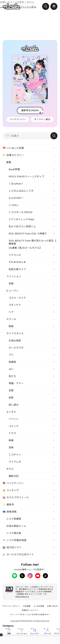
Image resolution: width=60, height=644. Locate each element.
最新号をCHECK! (30, 110)
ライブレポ (15, 462)
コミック (14, 426)
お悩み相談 (15, 341)
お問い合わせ (52, 606)
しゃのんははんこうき (21, 191)
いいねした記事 (13, 148)
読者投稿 (10, 512)
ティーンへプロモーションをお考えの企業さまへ (30, 614)
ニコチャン (15, 455)
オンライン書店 (42, 119)
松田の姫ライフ (17, 269)
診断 (11, 398)
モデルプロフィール (16, 497)
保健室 (12, 362)
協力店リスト (12, 547)
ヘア (11, 312)
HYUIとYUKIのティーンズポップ (26, 177)
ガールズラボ (16, 348)
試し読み (14, 405)
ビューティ (35, 631)
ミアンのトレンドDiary (22, 219)
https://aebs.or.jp (22, 596)
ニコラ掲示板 (14, 533)
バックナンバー (18, 119)
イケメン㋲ (15, 255)
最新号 (8, 505)
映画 (11, 440)
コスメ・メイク (17, 298)
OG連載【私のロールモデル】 (25, 248)
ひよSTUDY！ (16, 198)
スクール (47, 631)
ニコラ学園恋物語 (15, 540)
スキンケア (15, 305)
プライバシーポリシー (11, 606)
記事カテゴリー (13, 155)
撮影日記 (14, 476)
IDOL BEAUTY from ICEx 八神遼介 (28, 234)
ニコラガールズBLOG (21, 212)
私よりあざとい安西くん (22, 226)
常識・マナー (16, 383)
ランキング (11, 490)
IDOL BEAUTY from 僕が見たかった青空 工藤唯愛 (33, 242)
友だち (12, 376)
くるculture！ (16, 184)
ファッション (22, 631)
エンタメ (11, 412)
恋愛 (11, 390)
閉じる (1, 635)
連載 (9, 631)
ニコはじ (14, 205)
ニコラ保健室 (14, 519)
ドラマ (12, 433)
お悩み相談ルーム (16, 526)
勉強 (11, 326)
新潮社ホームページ (30, 610)
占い (11, 369)
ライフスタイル (15, 333)
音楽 (11, 448)
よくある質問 (39, 606)
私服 (11, 284)
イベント (14, 419)
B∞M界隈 (14, 169)
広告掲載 (27, 606)
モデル (10, 469)
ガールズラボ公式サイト (18, 554)
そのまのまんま (17, 262)
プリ (11, 355)
